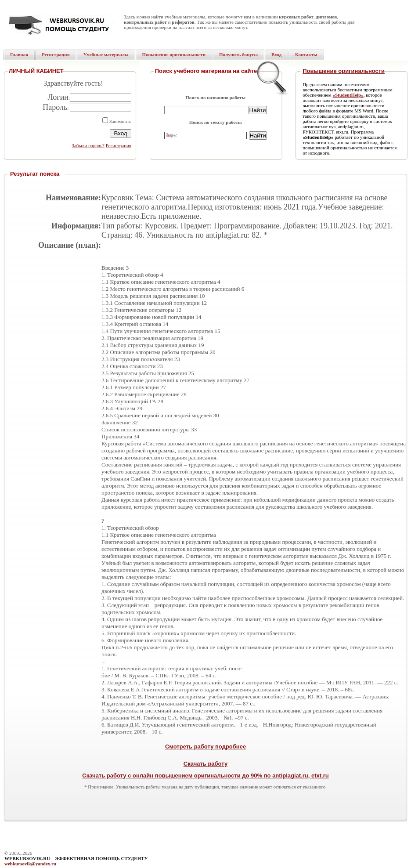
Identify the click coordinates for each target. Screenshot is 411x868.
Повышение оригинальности (344, 71)
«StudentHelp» (348, 95)
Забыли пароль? (88, 145)
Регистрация (119, 145)
